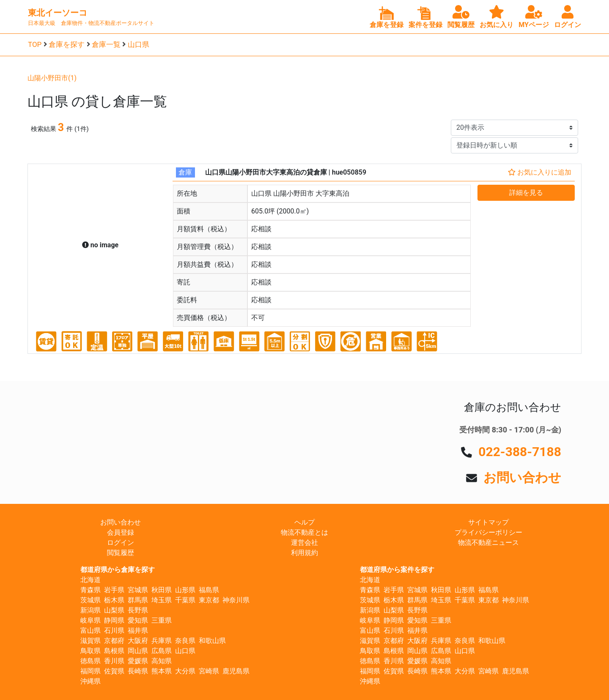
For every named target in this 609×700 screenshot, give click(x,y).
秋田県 (162, 590)
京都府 (114, 641)
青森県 (91, 590)
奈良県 (185, 641)
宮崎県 (209, 671)
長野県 (138, 610)
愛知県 (138, 620)
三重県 (162, 620)
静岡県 (114, 620)
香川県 (114, 661)
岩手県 (114, 590)
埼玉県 (162, 600)
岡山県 (138, 651)
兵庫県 (162, 641)
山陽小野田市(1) (52, 78)
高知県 (162, 661)
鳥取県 (91, 651)
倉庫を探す (67, 44)
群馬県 (138, 600)
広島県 (162, 651)
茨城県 (91, 600)
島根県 (114, 651)
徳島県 (91, 661)
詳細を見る (526, 193)
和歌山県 (212, 641)
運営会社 (304, 543)
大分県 (185, 671)
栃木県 (114, 600)
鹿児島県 (236, 671)
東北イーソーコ (58, 13)
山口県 (139, 44)
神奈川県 (236, 600)
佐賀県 (114, 671)
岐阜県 (91, 620)
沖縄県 (91, 681)
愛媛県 (138, 661)
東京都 (209, 600)
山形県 (185, 590)
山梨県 (114, 610)
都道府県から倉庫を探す (118, 570)
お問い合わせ (522, 477)
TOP (35, 44)
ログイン (121, 543)
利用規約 (304, 553)
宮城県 (138, 590)
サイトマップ (488, 522)
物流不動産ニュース (488, 543)
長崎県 (138, 671)
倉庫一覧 (106, 44)
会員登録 (121, 532)
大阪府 (138, 641)
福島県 (209, 590)
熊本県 (162, 671)
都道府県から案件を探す (397, 570)
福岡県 (91, 671)
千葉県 (185, 600)
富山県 (91, 630)
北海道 (91, 580)
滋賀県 (91, 641)
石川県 (114, 630)
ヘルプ (304, 522)
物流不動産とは (304, 532)
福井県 (138, 630)
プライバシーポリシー (488, 532)
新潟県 (91, 610)
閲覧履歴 (121, 553)
